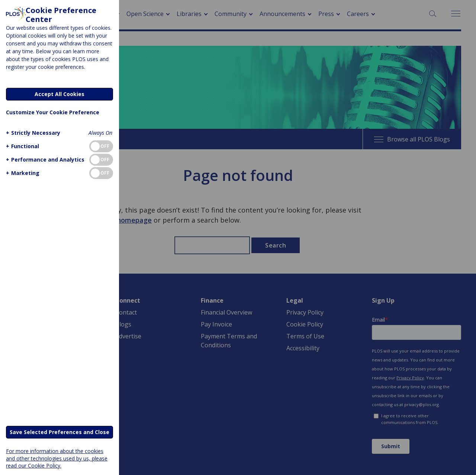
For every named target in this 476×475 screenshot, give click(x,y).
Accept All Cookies (59, 94)
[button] (32, 133)
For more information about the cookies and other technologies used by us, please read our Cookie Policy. (57, 458)
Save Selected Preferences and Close (59, 432)
